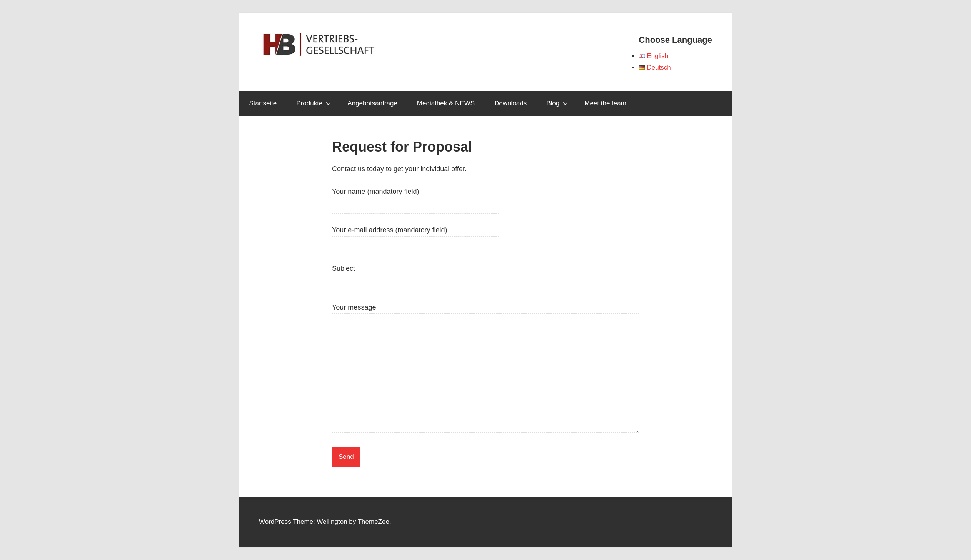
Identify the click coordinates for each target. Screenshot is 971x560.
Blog (557, 103)
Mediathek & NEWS (446, 103)
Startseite (263, 103)
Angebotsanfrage (372, 103)
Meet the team (605, 103)
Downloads (511, 103)
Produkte (314, 103)
